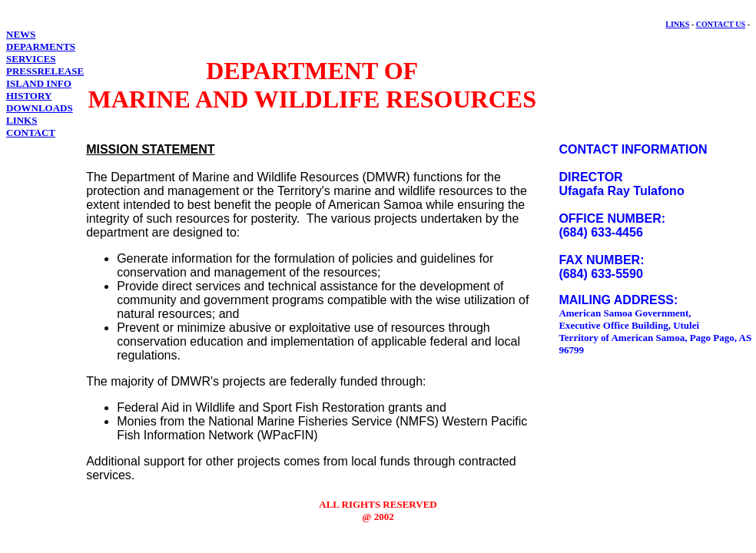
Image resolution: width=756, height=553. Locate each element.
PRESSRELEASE (45, 71)
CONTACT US (721, 24)
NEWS (21, 34)
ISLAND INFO (39, 83)
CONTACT (31, 132)
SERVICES (31, 59)
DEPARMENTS (41, 46)
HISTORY (29, 96)
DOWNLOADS (40, 108)
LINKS (677, 24)
